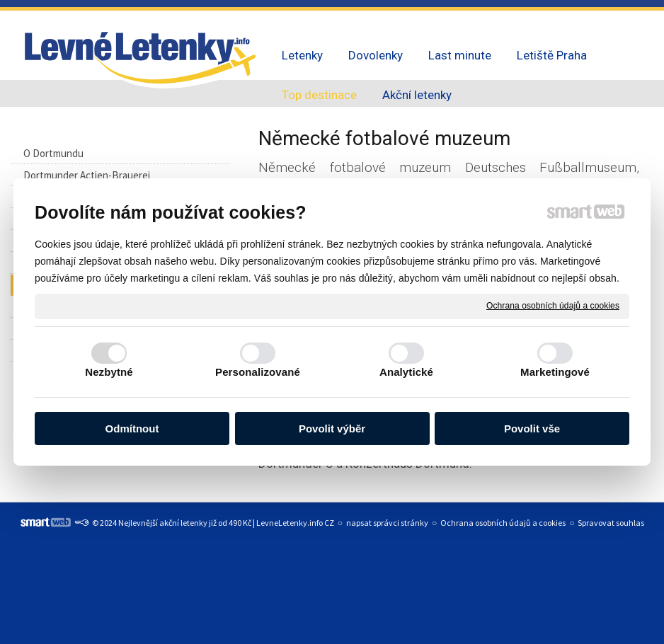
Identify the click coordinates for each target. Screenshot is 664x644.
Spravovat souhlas (611, 523)
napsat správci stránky (387, 523)
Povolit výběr (332, 429)
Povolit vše (532, 429)
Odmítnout (132, 429)
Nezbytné (109, 372)
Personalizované (258, 372)
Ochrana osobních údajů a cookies (553, 306)
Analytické (406, 372)
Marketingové (555, 372)
